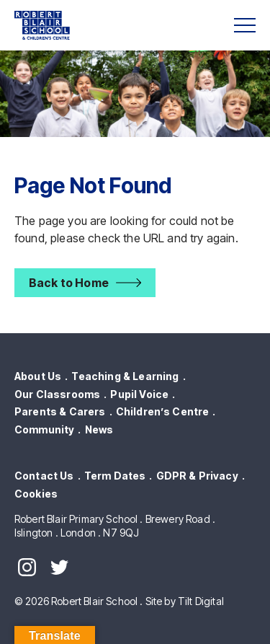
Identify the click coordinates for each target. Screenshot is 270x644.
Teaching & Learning (125, 376)
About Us (38, 376)
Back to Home (69, 283)
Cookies (36, 494)
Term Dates (115, 476)
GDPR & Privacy (197, 476)
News (99, 429)
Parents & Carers (60, 411)
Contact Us (44, 476)
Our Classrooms (57, 394)
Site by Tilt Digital (185, 601)
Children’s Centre (163, 411)
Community (44, 429)
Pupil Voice (139, 394)
